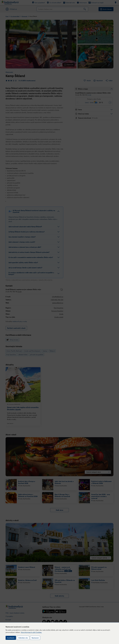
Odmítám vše (23, 638)
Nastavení (35, 638)
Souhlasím (11, 638)
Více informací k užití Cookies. (31, 632)
